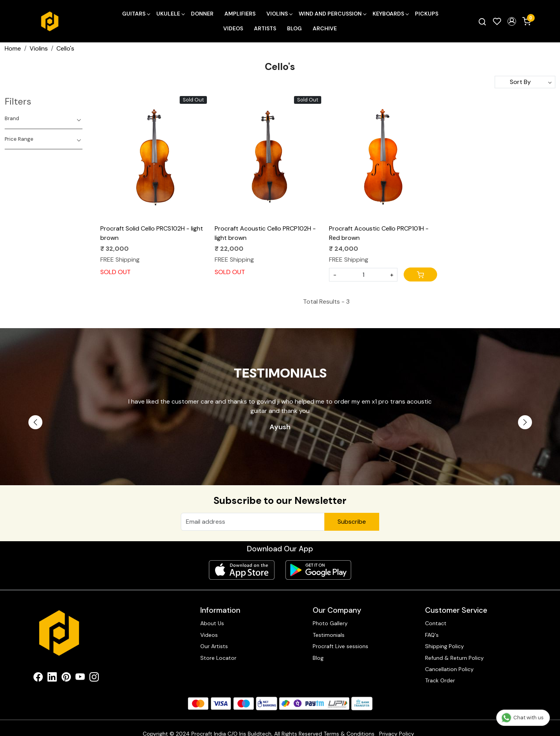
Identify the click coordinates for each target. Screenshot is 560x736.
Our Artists (214, 646)
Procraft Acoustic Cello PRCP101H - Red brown (379, 233)
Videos (233, 28)
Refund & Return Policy (454, 658)
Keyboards (390, 14)
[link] (482, 21)
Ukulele (170, 14)
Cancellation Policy (449, 669)
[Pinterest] (66, 678)
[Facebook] (38, 678)
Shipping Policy (444, 646)
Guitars (136, 14)
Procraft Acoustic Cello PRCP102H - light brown (265, 233)
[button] (512, 21)
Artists (265, 28)
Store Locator (218, 658)
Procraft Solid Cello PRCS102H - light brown (152, 233)
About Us (212, 623)
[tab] (44, 119)
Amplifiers (240, 14)
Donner (202, 14)
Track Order (440, 680)
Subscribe (352, 522)
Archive (325, 28)
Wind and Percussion (332, 14)
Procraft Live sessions (340, 646)
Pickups (427, 14)
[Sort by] (525, 82)
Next (525, 422)
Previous (35, 422)
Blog (294, 28)
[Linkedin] (52, 678)
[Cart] (420, 274)
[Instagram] (94, 678)
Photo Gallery (330, 623)
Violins (279, 14)
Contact (436, 623)
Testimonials (329, 635)
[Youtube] (80, 678)
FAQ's (432, 635)
